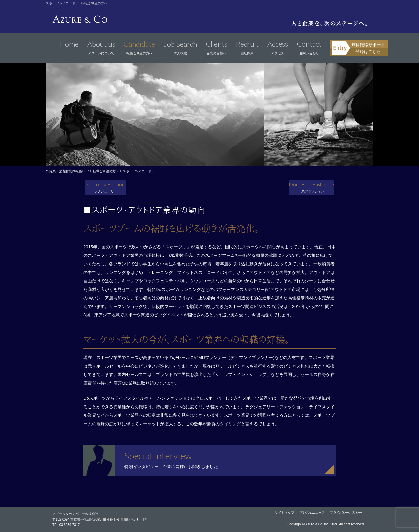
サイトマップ (284, 513)
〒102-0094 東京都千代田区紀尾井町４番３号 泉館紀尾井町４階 (100, 519)
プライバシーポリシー (346, 513)
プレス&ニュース (312, 513)
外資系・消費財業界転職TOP (67, 171)
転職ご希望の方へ (106, 171)
